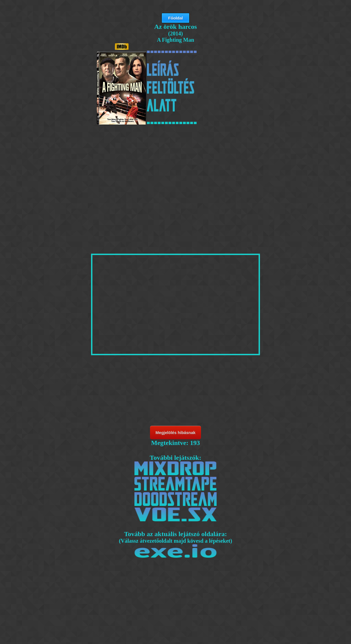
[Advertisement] (175, 168)
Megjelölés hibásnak (175, 432)
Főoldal (175, 18)
